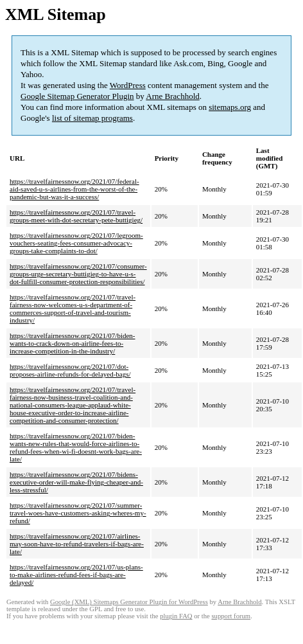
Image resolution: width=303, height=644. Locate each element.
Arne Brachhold (172, 96)
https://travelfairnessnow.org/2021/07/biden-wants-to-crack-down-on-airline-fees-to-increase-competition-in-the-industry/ (73, 343)
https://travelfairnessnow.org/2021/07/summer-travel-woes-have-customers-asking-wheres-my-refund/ (78, 513)
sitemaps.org (230, 107)
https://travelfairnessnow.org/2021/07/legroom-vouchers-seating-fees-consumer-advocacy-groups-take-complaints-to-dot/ (76, 243)
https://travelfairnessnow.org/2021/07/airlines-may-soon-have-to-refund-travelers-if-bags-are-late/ (77, 544)
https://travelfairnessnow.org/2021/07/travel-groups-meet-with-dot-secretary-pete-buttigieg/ (76, 216)
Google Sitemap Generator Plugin (77, 96)
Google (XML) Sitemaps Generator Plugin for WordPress (129, 602)
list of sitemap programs (92, 118)
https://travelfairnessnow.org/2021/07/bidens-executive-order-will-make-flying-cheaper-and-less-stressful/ (76, 482)
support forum (231, 616)
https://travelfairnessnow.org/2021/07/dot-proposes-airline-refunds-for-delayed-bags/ (70, 370)
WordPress (128, 85)
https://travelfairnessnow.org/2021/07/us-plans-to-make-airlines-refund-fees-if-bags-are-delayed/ (76, 575)
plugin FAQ (176, 616)
